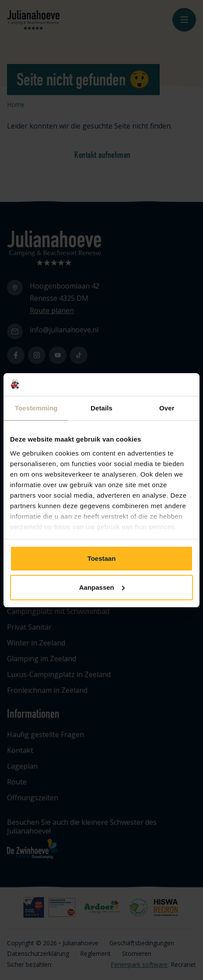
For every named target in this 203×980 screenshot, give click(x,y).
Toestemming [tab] (36, 408)
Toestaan (102, 558)
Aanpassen (102, 587)
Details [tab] (101, 408)
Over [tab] (167, 408)
